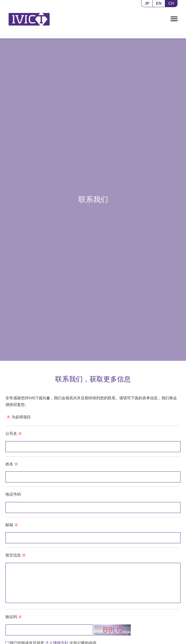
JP (147, 3)
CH (171, 3)
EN (159, 3)
